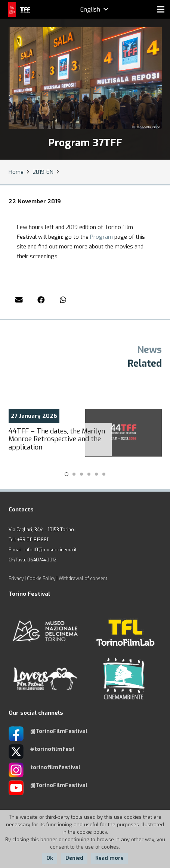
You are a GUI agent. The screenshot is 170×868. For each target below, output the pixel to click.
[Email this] (20, 300)
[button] (67, 474)
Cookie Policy (41, 579)
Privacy (16, 579)
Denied (74, 858)
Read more (109, 858)
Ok (50, 858)
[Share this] (41, 300)
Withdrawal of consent (83, 579)
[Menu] (161, 9)
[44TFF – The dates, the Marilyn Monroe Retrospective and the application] (85, 433)
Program (101, 237)
